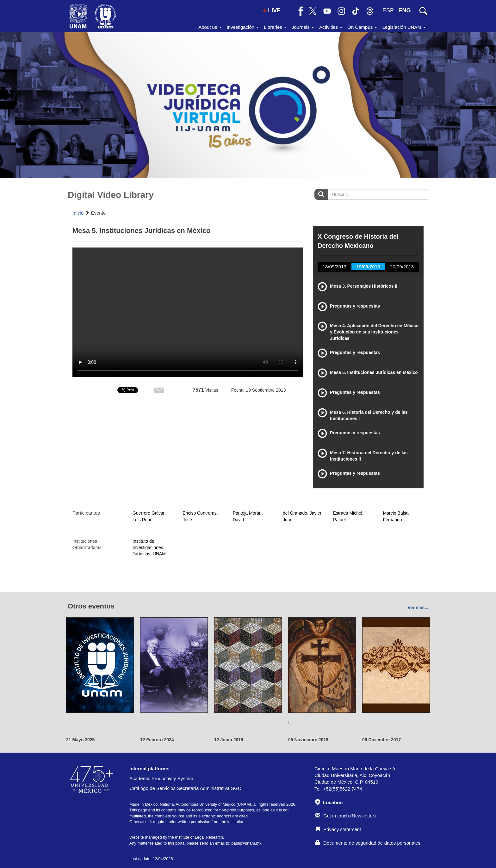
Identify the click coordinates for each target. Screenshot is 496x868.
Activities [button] (331, 27)
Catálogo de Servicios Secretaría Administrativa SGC (185, 788)
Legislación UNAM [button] (404, 27)
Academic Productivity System (161, 778)
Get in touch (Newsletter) (346, 816)
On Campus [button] (362, 27)
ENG (404, 10)
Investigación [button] (243, 27)
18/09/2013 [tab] (335, 267)
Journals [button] (303, 27)
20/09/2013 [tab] (402, 267)
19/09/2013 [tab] (368, 267)
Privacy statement (338, 829)
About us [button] (210, 27)
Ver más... (418, 608)
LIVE (272, 10)
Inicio (78, 213)
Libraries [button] (275, 27)
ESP (388, 10)
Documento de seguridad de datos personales (368, 843)
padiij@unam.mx (246, 843)
